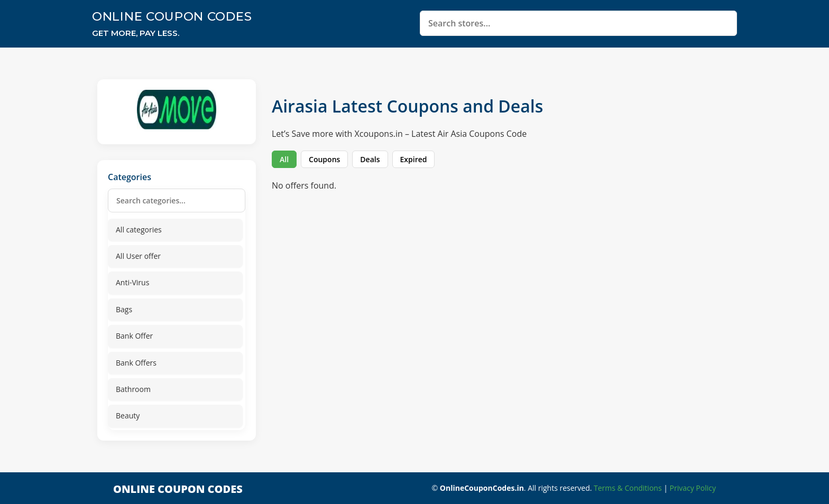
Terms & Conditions (628, 488)
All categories (139, 230)
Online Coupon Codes (172, 16)
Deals (370, 159)
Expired (414, 159)
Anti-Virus (132, 282)
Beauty (128, 416)
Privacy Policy (693, 488)
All (284, 159)
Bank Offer (134, 336)
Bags (124, 309)
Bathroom (133, 389)
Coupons (324, 159)
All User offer (138, 256)
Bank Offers (136, 363)
